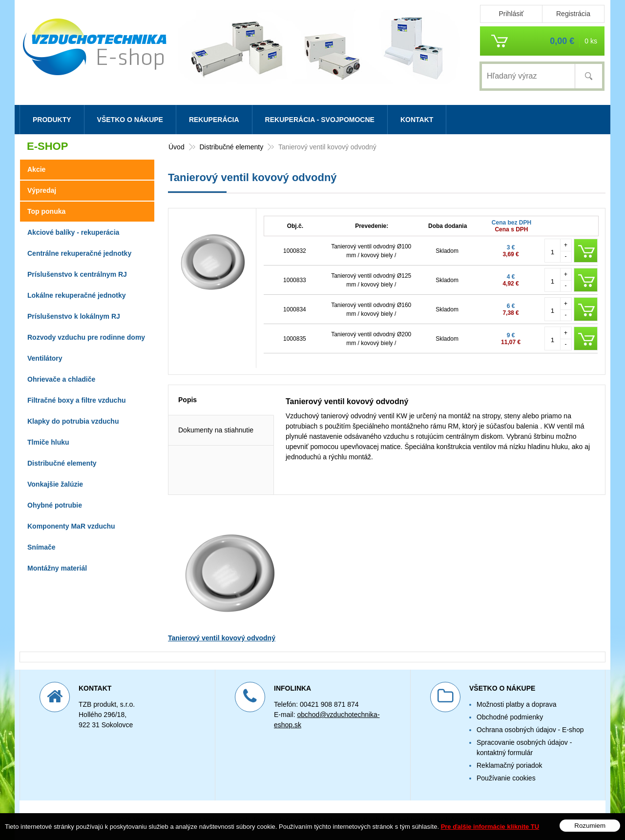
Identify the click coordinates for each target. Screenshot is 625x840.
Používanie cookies (506, 778)
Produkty (52, 120)
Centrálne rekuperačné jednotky (79, 253)
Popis (187, 400)
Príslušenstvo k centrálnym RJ (77, 274)
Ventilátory (45, 358)
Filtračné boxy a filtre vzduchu (77, 400)
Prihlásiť (511, 14)
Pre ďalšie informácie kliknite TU (490, 827)
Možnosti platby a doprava (516, 704)
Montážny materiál (57, 568)
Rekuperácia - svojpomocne (320, 120)
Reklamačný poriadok (510, 765)
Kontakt (417, 120)
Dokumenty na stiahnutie (216, 430)
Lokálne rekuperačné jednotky (77, 295)
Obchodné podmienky (510, 717)
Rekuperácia (214, 120)
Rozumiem (590, 826)
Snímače (42, 547)
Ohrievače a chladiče (61, 379)
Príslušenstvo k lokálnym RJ (74, 316)
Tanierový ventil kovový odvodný (222, 638)
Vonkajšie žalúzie (55, 484)
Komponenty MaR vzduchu (71, 526)
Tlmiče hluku (48, 442)
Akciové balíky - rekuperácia (73, 232)
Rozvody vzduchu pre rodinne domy (86, 337)
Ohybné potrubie (55, 505)
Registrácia (573, 14)
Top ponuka (46, 211)
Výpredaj (42, 190)
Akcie (36, 169)
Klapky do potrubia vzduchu (73, 421)
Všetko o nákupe (130, 120)
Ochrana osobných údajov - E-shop (530, 730)
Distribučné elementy (62, 463)
